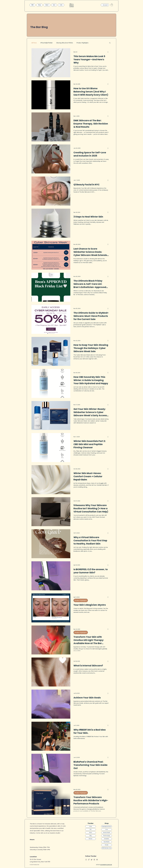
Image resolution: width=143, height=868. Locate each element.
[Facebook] (97, 860)
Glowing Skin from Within (65, 43)
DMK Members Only (107, 848)
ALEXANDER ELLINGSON (106, 865)
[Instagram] (86, 860)
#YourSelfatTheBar (47, 43)
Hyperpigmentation (107, 826)
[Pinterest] (94, 860)
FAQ (91, 829)
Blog (91, 836)
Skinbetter (107, 839)
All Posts (34, 43)
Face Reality (107, 842)
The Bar (107, 845)
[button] (112, 5)
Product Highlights (82, 43)
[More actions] (109, 52)
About (91, 833)
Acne (107, 829)
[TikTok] (89, 860)
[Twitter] (92, 860)
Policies (91, 839)
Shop (91, 826)
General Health (107, 833)
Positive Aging (107, 836)
